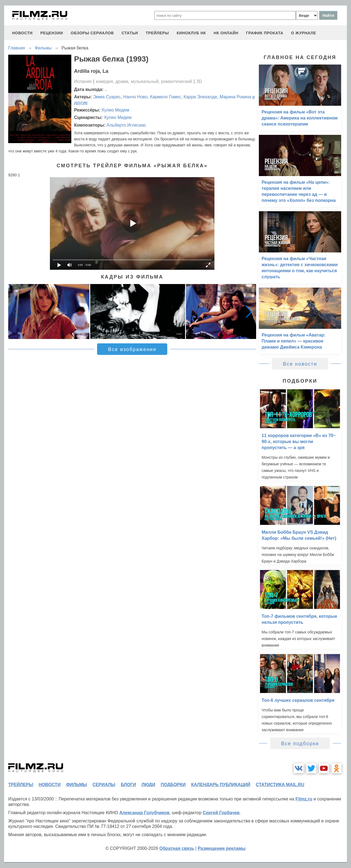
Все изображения (132, 349)
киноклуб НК (191, 33)
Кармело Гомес (166, 97)
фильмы (77, 785)
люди (148, 785)
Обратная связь (177, 848)
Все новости (300, 364)
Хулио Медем (115, 110)
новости (22, 33)
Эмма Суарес (107, 97)
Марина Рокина (235, 97)
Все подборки (300, 744)
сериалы (104, 785)
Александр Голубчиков (144, 813)
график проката (265, 33)
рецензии (52, 33)
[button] (249, 311)
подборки (173, 785)
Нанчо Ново (135, 97)
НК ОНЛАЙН (226, 33)
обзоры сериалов (92, 33)
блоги (128, 785)
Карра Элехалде (200, 97)
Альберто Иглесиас (126, 125)
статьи (130, 33)
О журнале (304, 33)
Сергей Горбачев (221, 813)
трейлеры (157, 33)
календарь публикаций (221, 785)
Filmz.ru (304, 799)
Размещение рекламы (222, 848)
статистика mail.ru (280, 785)
